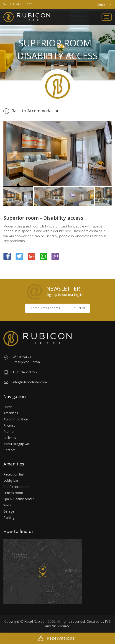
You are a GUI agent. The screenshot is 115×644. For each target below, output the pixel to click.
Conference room (17, 487)
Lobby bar (11, 480)
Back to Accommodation (35, 111)
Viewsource (61, 626)
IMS (108, 621)
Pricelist (9, 425)
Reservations (56, 638)
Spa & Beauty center (19, 499)
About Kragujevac (17, 444)
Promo (9, 432)
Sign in (80, 308)
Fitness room (13, 493)
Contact (9, 450)
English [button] (104, 4)
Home (8, 407)
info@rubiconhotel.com (30, 382)
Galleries (10, 438)
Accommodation (16, 419)
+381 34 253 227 (18, 4)
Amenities (11, 413)
